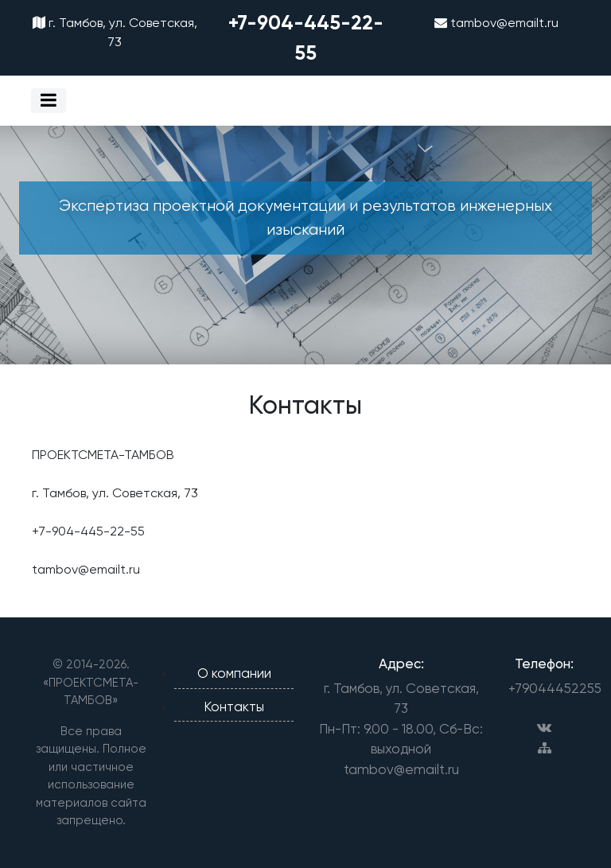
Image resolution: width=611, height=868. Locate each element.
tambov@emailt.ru (496, 23)
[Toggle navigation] (49, 101)
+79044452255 (544, 688)
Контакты (234, 706)
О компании (234, 673)
